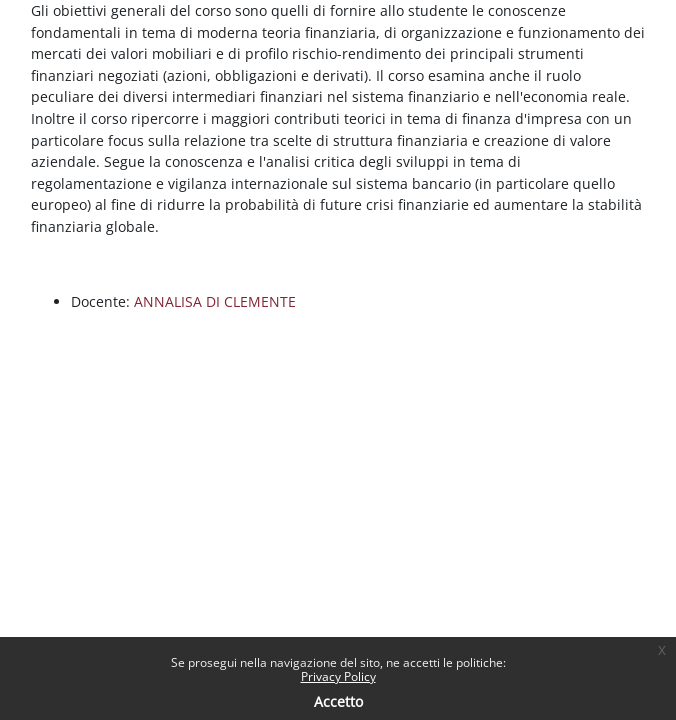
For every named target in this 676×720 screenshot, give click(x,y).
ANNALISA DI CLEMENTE (215, 301)
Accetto (338, 701)
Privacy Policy (338, 676)
